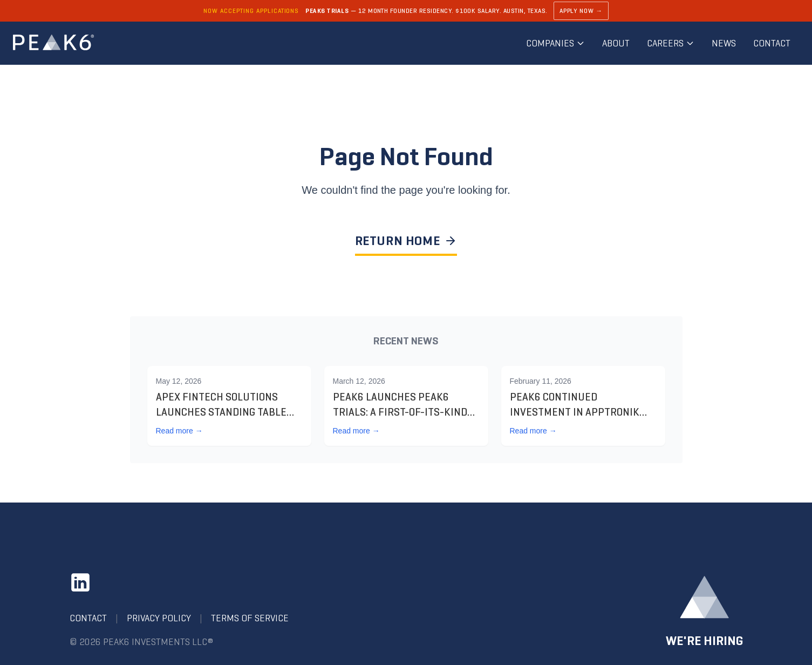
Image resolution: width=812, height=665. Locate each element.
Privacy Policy (159, 618)
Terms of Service (250, 618)
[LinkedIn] (80, 582)
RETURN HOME (406, 241)
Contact (772, 43)
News (724, 43)
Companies (555, 43)
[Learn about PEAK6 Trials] (406, 11)
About (616, 43)
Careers (671, 43)
